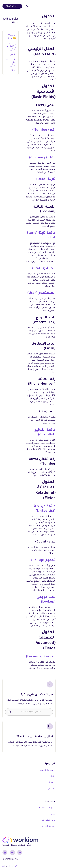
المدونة (52, 783)
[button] (52, 6)
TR (10, 866)
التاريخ (13, 55)
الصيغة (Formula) (41, 657)
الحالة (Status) (44, 269)
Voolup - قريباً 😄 (12, 37)
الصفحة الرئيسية (48, 770)
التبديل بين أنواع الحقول (11, 63)
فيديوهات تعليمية (47, 808)
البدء (53, 814)
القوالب (52, 777)
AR (4, 866)
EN (16, 866)
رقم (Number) (44, 130)
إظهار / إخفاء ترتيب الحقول (11, 47)
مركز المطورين (49, 820)
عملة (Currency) (42, 158)
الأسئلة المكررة (49, 826)
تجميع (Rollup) (43, 561)
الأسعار (52, 789)
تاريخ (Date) (46, 179)
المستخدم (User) (41, 293)
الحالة (13, 71)
